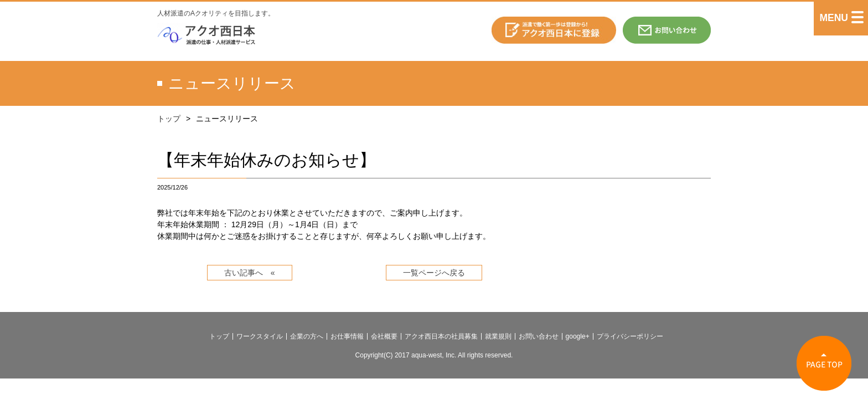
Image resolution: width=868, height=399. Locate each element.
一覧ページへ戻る (434, 273)
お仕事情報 (347, 336)
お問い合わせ (539, 336)
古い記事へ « (250, 273)
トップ (169, 119)
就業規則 (498, 336)
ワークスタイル (260, 336)
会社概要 (384, 336)
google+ (578, 336)
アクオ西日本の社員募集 (441, 336)
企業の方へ (307, 336)
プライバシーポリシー (630, 336)
